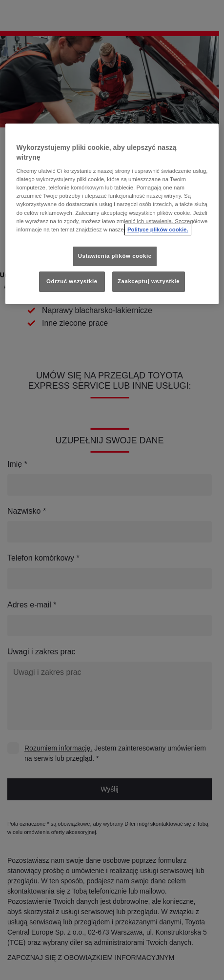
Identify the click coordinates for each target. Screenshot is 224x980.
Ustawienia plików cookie (115, 256)
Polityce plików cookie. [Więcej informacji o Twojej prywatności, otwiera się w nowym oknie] (158, 229)
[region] (112, 214)
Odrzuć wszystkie (72, 281)
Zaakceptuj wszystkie (149, 281)
